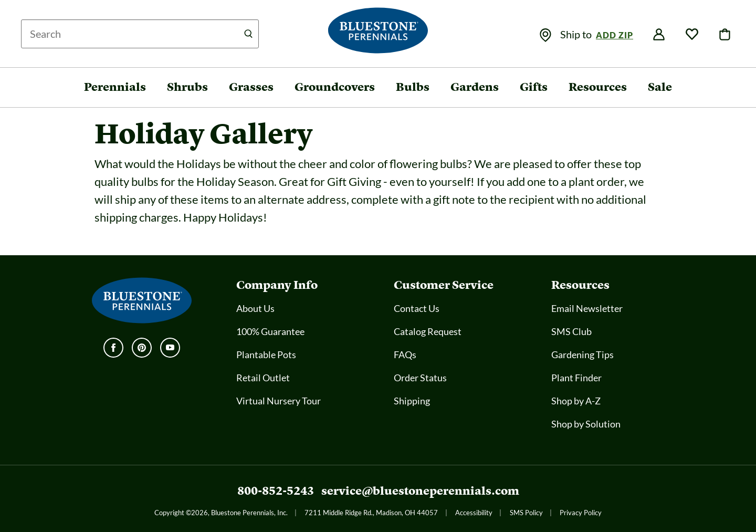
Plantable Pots (266, 354)
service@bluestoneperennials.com (420, 491)
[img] (545, 35)
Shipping (412, 401)
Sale (660, 87)
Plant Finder (576, 378)
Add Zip (615, 35)
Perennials (115, 87)
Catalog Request (428, 331)
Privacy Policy (581, 513)
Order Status (420, 378)
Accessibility (474, 513)
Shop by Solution (586, 424)
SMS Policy (526, 513)
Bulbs (413, 87)
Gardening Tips (582, 354)
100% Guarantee (270, 331)
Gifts (534, 87)
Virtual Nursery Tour (279, 401)
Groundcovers (335, 87)
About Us (255, 308)
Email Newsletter (587, 308)
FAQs (405, 354)
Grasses (251, 87)
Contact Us (417, 308)
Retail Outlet (263, 378)
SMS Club (571, 331)
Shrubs (187, 87)
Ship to (577, 34)
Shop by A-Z (576, 401)
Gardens (475, 87)
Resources (598, 87)
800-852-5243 (276, 491)
